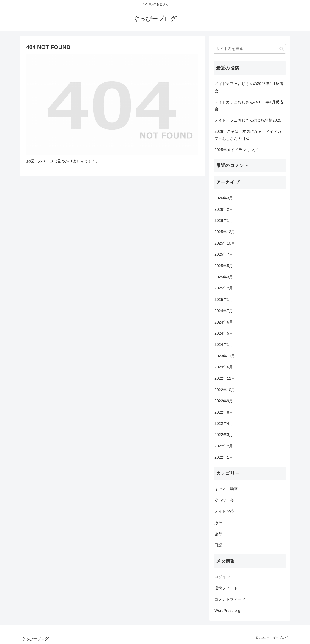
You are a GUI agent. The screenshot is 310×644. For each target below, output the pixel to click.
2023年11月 (225, 356)
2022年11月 (225, 378)
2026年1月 (224, 221)
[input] (250, 49)
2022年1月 (224, 457)
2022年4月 (224, 424)
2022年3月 (224, 435)
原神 (218, 523)
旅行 (218, 534)
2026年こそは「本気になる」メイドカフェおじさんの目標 (248, 135)
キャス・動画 (226, 489)
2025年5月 (224, 266)
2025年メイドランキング (236, 150)
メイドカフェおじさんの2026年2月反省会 (249, 87)
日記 (218, 545)
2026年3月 (224, 198)
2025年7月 (224, 254)
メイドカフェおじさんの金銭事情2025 (248, 120)
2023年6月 (224, 367)
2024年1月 (224, 345)
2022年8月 (224, 412)
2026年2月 (224, 209)
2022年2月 (224, 446)
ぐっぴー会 (224, 500)
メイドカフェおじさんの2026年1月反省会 (249, 105)
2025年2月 (224, 288)
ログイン (222, 577)
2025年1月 (224, 300)
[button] (281, 49)
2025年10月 (225, 243)
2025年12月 (225, 232)
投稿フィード (226, 588)
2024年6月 (224, 322)
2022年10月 (225, 390)
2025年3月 (224, 277)
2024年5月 (224, 333)
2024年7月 (224, 311)
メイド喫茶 (224, 511)
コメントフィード (230, 599)
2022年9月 (224, 401)
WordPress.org (227, 611)
